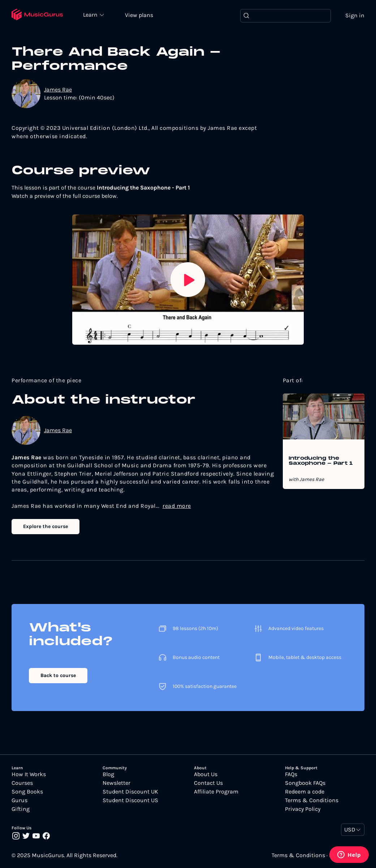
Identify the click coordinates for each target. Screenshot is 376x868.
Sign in (355, 15)
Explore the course (46, 526)
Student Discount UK (130, 792)
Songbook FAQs (305, 783)
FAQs (291, 774)
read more (177, 506)
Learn (91, 14)
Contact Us (208, 783)
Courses (22, 783)
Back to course (58, 675)
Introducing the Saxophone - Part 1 (321, 461)
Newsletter (116, 783)
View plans (139, 15)
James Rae (58, 90)
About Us (206, 774)
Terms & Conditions (312, 800)
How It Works (29, 774)
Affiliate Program (216, 792)
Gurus (20, 800)
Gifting (21, 809)
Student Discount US (130, 800)
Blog (108, 774)
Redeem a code (305, 792)
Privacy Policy (303, 809)
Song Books (27, 792)
